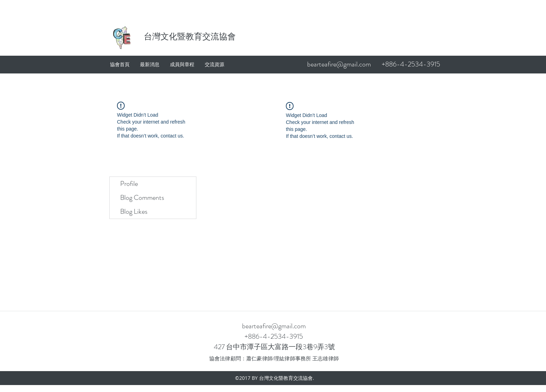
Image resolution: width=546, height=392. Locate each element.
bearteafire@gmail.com (339, 64)
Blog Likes (134, 211)
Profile (129, 184)
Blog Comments (142, 198)
